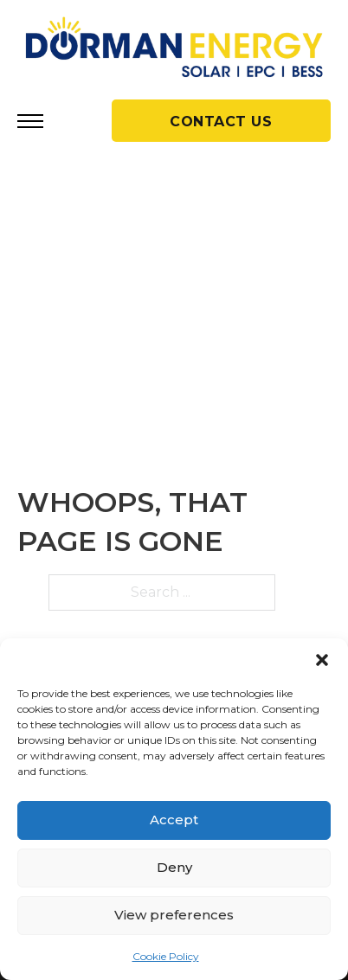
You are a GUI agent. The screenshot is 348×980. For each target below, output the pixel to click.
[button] (322, 660)
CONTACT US (221, 122)
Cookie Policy (166, 956)
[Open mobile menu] (30, 121)
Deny (174, 867)
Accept (174, 820)
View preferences (174, 915)
